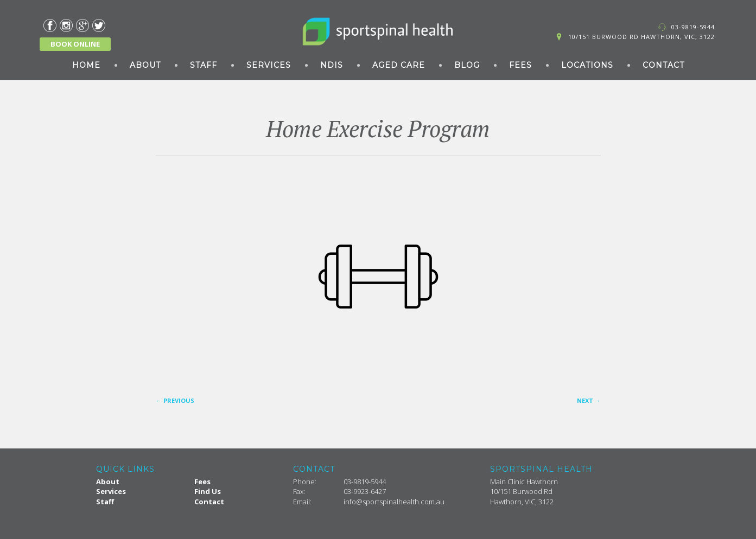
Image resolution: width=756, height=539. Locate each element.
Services (269, 65)
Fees (520, 65)
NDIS (332, 65)
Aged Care (399, 65)
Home (86, 65)
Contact (663, 65)
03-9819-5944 (693, 27)
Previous (175, 400)
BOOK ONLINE (75, 44)
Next (589, 400)
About (145, 65)
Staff (204, 65)
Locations (587, 65)
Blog (467, 65)
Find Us (208, 491)
